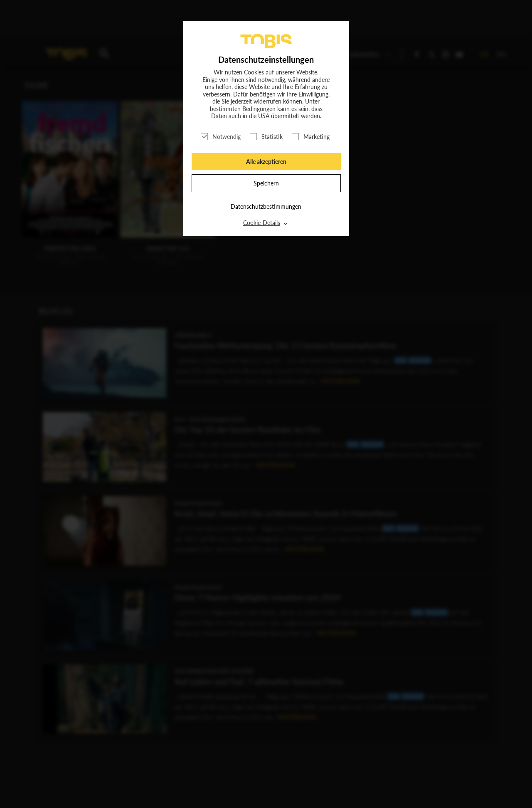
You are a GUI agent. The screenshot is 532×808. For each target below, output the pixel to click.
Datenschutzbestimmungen (266, 206)
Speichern (266, 183)
